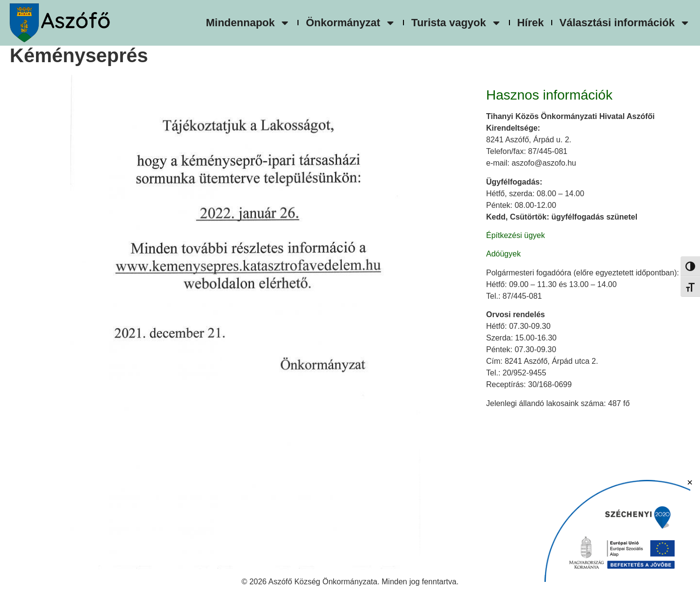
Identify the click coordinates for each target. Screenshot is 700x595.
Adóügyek (503, 254)
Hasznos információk (549, 95)
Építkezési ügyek (516, 235)
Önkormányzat (351, 23)
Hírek (531, 23)
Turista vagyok (456, 23)
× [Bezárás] (690, 482)
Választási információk (625, 23)
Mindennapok (248, 23)
